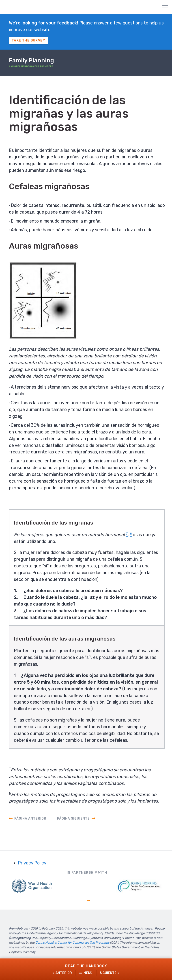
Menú (165, 7)
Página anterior (30, 820)
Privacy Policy (32, 864)
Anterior (64, 973)
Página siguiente (73, 820)
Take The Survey (28, 40)
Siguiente (108, 973)
